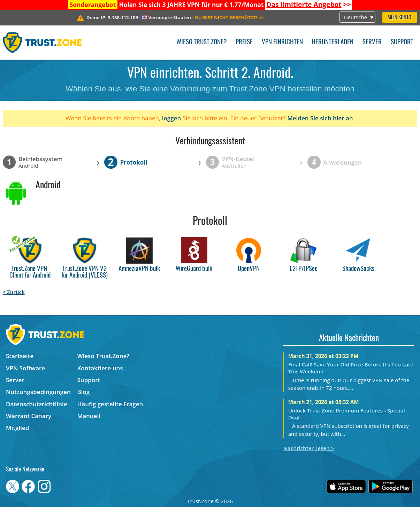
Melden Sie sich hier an (320, 118)
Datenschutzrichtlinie (37, 404)
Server (372, 42)
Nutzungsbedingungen (38, 392)
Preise (244, 42)
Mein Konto (399, 18)
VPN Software (25, 368)
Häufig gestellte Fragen (110, 404)
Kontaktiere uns (100, 368)
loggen (172, 118)
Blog (84, 392)
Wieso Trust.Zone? (201, 42)
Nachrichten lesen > (309, 448)
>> (309, 5)
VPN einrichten (282, 42)
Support (402, 42)
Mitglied (17, 428)
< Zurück (14, 292)
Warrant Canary (29, 416)
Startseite (20, 356)
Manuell (89, 416)
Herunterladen (333, 42)
